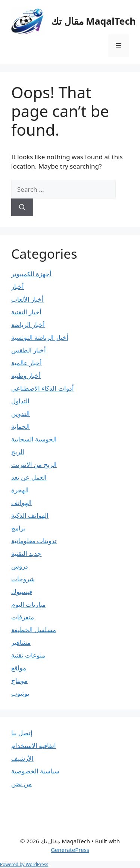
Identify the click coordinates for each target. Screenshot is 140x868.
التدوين (21, 414)
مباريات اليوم (28, 604)
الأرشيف (22, 758)
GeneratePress (70, 850)
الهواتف (21, 503)
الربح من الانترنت (34, 464)
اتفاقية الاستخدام (34, 746)
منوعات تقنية (28, 655)
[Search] (22, 207)
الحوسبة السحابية (34, 439)
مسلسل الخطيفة (34, 630)
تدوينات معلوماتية (34, 541)
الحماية (21, 426)
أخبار (18, 287)
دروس (20, 566)
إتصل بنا (22, 733)
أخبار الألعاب (27, 299)
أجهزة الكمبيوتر (31, 274)
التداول (20, 401)
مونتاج (19, 681)
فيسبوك (22, 592)
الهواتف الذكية (30, 515)
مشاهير (21, 642)
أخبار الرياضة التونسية (40, 337)
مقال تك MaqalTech (94, 21)
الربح (18, 452)
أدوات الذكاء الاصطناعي (43, 388)
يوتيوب (20, 693)
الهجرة (20, 490)
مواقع (19, 668)
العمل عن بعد (29, 477)
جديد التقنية (26, 553)
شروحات (23, 579)
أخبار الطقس (29, 350)
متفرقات (23, 617)
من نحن (21, 784)
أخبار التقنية (26, 312)
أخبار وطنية (26, 375)
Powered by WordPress (24, 864)
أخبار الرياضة (28, 325)
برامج (18, 528)
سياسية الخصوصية (35, 771)
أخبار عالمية (27, 363)
